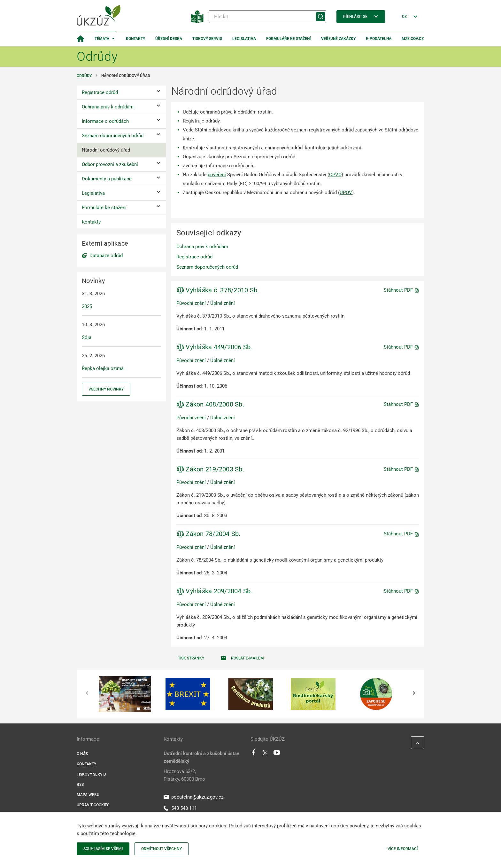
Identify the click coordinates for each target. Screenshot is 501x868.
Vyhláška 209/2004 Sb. (214, 591)
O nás (82, 754)
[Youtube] (277, 754)
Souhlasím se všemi (103, 849)
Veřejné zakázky (338, 39)
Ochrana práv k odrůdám (202, 247)
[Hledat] (267, 17)
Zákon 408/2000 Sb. (210, 404)
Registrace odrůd (194, 257)
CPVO (335, 175)
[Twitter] (265, 754)
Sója (87, 337)
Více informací (403, 849)
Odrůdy (84, 76)
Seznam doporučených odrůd (207, 267)
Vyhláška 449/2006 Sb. (214, 347)
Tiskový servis (207, 39)
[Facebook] (254, 754)
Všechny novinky (106, 389)
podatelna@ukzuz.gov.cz (193, 797)
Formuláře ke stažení (289, 39)
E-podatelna (379, 39)
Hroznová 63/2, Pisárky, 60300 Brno (184, 775)
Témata (102, 39)
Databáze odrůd (106, 256)
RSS (80, 785)
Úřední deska (169, 39)
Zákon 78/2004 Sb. (208, 534)
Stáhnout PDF (401, 290)
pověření (217, 175)
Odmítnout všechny (162, 849)
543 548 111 (180, 808)
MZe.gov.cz (413, 39)
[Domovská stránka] (81, 39)
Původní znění (191, 303)
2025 (87, 306)
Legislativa (244, 39)
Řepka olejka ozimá (103, 368)
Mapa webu (88, 795)
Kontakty (135, 39)
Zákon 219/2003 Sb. (210, 469)
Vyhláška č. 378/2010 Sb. (218, 290)
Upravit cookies (93, 805)
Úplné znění (223, 303)
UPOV (346, 193)
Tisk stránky (191, 658)
